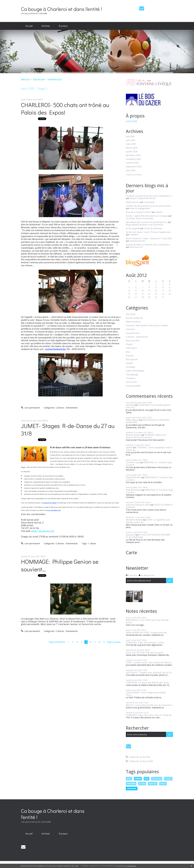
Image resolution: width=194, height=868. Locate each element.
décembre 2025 (133, 155)
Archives (46, 26)
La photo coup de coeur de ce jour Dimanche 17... (149, 196)
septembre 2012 (55, 79)
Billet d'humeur (133, 322)
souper (168, 779)
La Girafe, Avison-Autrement (140, 218)
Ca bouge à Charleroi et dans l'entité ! (61, 9)
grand (142, 783)
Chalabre (134, 235)
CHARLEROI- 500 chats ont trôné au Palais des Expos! (65, 109)
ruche (138, 779)
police (163, 783)
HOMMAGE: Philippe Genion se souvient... (60, 565)
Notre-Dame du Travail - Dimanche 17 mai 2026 (149, 238)
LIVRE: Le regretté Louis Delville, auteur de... (148, 521)
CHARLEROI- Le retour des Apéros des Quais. (147, 682)
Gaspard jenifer (133, 477)
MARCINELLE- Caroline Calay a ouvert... (149, 464)
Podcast (130, 356)
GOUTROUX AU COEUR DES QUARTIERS (148, 421)
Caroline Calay (133, 462)
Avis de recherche (134, 318)
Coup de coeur (133, 333)
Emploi (129, 344)
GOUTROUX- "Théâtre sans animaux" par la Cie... (149, 673)
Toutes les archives (134, 175)
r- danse (92, 543)
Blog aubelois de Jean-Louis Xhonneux (144, 225)
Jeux (128, 352)
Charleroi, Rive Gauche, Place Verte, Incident (147, 325)
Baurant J (130, 535)
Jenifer (129, 447)
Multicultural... (133, 202)
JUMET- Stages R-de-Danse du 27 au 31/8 (68, 429)
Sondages (131, 367)
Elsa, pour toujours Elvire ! (138, 212)
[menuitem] (29, 26)
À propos (63, 26)
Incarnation (149, 202)
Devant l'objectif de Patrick (142, 198)
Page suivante (114, 642)
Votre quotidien (133, 386)
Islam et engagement (140, 208)
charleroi (132, 788)
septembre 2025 (134, 167)
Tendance (131, 378)
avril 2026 (130, 140)
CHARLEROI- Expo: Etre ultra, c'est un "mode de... (149, 715)
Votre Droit (131, 382)
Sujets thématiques (135, 371)
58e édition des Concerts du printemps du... (147, 222)
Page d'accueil (39, 79)
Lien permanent (30, 408)
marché (153, 783)
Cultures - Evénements (67, 408)
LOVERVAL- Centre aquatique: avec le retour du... (149, 449)
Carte (131, 553)
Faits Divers (131, 348)
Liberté (159, 212)
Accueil (29, 26)
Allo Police (131, 314)
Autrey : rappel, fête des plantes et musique (147, 216)
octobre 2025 (132, 163)
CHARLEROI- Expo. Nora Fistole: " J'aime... (145, 642)
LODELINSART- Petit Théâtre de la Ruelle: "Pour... (146, 694)
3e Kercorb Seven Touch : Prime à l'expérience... (149, 232)
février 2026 (132, 148)
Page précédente (57, 642)
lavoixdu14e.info (137, 241)
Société (129, 363)
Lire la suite (131, 121)
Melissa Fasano (133, 435)
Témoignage (132, 375)
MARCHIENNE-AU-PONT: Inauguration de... (147, 633)
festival (131, 783)
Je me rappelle (133, 228)
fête (146, 779)
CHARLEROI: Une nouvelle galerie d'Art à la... (148, 406)
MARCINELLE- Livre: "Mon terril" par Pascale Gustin (147, 621)
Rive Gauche (132, 359)
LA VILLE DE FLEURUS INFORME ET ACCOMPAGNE (148, 536)
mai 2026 (130, 137)
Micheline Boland (134, 520)
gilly (129, 779)
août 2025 (131, 170)
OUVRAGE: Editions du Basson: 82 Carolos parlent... (146, 436)
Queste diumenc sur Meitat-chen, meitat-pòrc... (148, 245)
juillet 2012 (25, 79)
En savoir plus (131, 866)
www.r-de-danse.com (43, 531)
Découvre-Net (133, 341)
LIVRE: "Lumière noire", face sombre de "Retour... (149, 662)
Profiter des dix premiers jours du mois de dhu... (149, 206)
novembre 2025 (133, 159)
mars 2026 (131, 144)
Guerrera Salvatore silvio (138, 505)
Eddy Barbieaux (133, 490)
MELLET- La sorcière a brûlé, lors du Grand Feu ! (149, 705)
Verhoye (130, 405)
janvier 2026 (132, 152)
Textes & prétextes (153, 228)
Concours (130, 329)
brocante (157, 779)
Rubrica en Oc (136, 247)
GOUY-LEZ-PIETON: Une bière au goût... (145, 653)
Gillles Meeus (132, 420)
